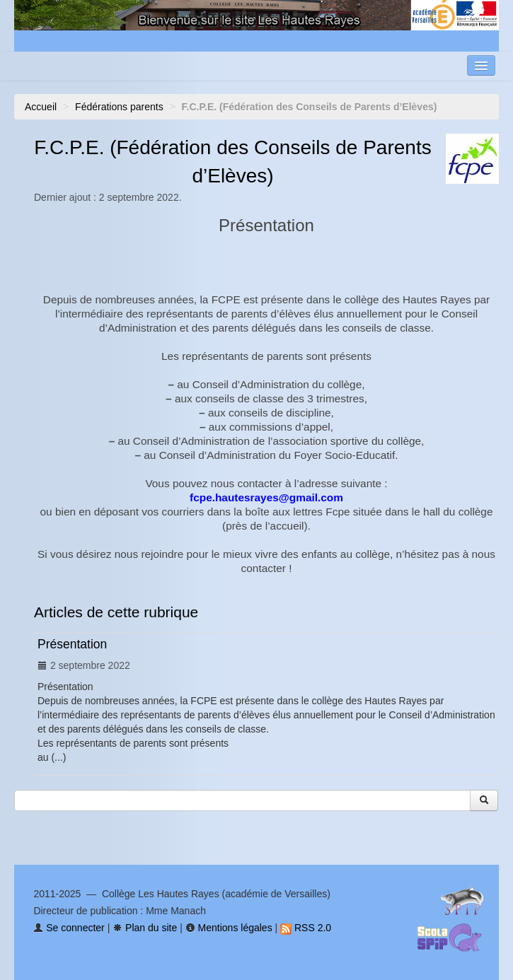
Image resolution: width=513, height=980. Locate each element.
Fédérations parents (119, 107)
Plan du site (145, 928)
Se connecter (69, 928)
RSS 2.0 (306, 928)
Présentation (72, 644)
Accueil (41, 107)
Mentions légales (229, 928)
